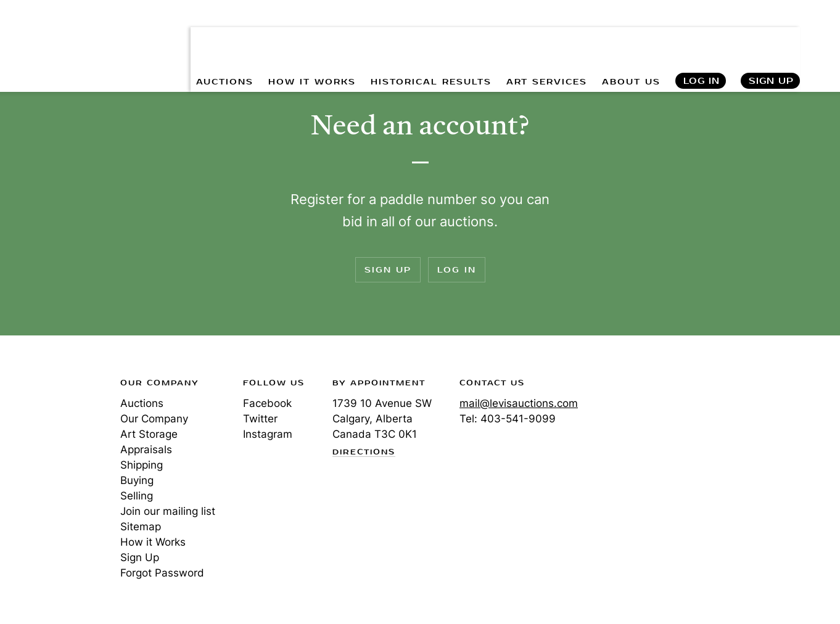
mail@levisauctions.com (519, 403)
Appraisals (146, 450)
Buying (137, 480)
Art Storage (149, 434)
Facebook (267, 403)
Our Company (154, 419)
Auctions (142, 403)
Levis (52, 427)
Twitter (260, 419)
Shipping (142, 465)
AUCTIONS (221, 37)
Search (819, 37)
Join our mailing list (168, 511)
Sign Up (771, 37)
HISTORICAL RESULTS (429, 37)
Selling (137, 496)
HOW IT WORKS (309, 37)
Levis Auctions (56, 27)
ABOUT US (630, 37)
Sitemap (141, 527)
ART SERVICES (545, 37)
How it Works (153, 542)
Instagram (268, 434)
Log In (701, 37)
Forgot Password (162, 573)
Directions (364, 453)
